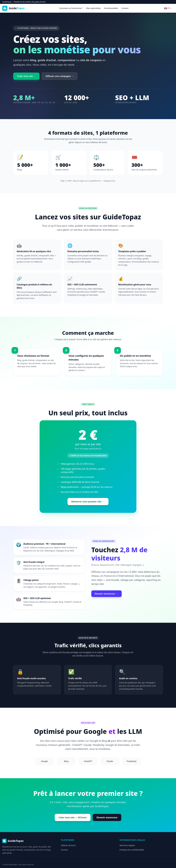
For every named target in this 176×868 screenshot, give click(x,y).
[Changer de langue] (168, 8)
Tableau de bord (68, 845)
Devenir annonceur (106, 594)
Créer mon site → (26, 76)
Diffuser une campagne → (60, 76)
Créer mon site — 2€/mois (73, 817)
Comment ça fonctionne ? (71, 8)
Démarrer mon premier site (88, 502)
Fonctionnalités (111, 8)
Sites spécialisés (93, 8)
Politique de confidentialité (132, 850)
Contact (125, 8)
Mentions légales (127, 845)
